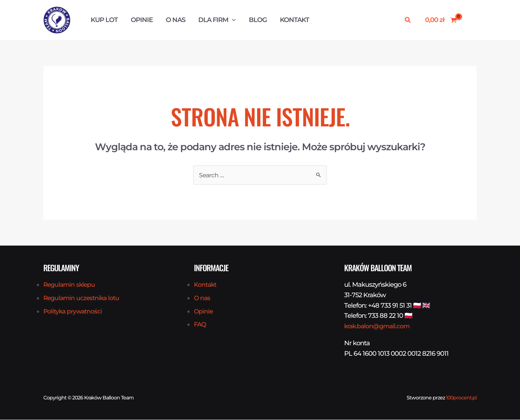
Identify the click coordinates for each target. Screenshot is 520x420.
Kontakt (294, 20)
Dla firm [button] (217, 20)
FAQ (200, 325)
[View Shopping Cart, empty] (441, 20)
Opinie (142, 20)
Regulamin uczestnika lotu (83, 298)
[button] (232, 20)
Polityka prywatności (73, 312)
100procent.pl (461, 398)
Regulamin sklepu (70, 285)
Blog (258, 20)
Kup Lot (104, 20)
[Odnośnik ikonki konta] (471, 20)
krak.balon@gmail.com (378, 326)
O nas (175, 20)
